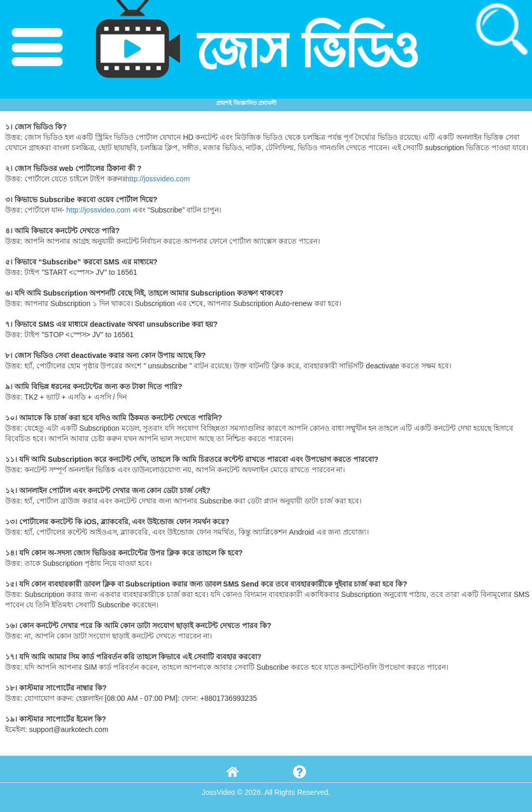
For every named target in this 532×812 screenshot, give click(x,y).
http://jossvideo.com (158, 179)
